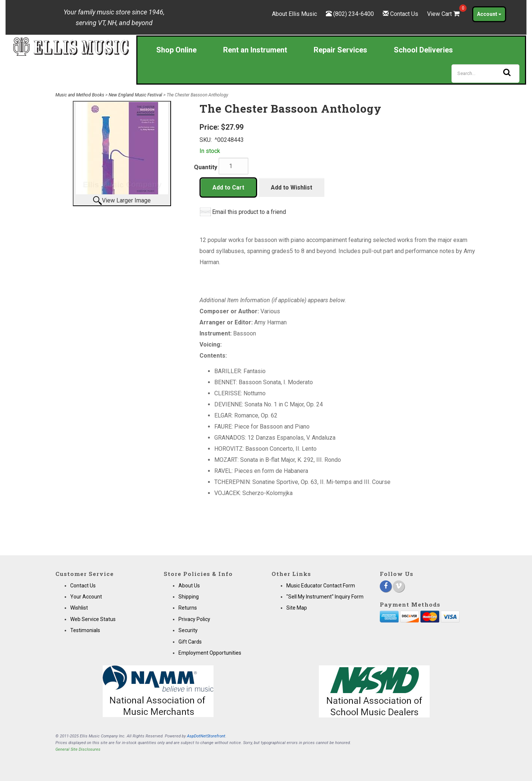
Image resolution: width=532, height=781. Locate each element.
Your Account (86, 597)
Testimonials (85, 630)
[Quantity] (233, 166)
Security (188, 630)
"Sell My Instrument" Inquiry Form (325, 597)
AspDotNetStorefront (206, 736)
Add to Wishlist (291, 187)
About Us (189, 586)
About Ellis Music (294, 14)
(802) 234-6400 (354, 14)
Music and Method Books (80, 95)
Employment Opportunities (210, 653)
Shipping (189, 597)
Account (489, 14)
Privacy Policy (194, 619)
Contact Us (404, 14)
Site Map (297, 608)
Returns (188, 608)
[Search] (485, 74)
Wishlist (79, 608)
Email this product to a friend (249, 212)
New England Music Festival (135, 95)
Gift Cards (190, 642)
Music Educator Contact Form (321, 586)
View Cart (444, 14)
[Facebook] (386, 586)
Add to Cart (228, 187)
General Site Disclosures (78, 749)
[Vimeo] (399, 586)
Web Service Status (93, 619)
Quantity (206, 167)
